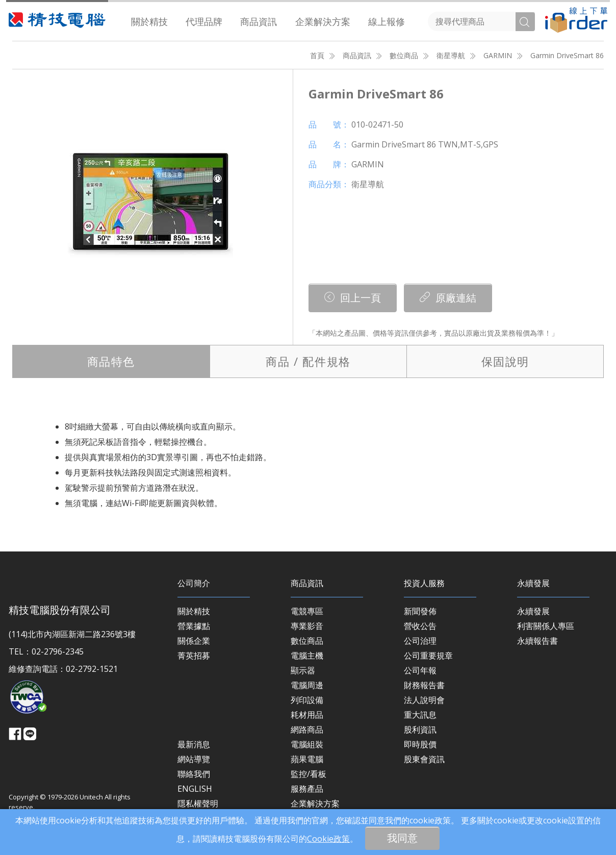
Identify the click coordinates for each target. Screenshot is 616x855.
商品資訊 (259, 21)
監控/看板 (309, 774)
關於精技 (149, 21)
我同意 (402, 838)
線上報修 (387, 21)
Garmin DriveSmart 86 (567, 55)
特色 (111, 361)
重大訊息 (420, 715)
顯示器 (303, 670)
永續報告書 (537, 641)
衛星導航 (451, 55)
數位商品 (404, 55)
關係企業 (194, 641)
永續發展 (533, 611)
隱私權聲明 (198, 803)
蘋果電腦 (307, 759)
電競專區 (307, 611)
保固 (505, 361)
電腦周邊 (307, 685)
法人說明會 (424, 700)
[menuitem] (150, 22)
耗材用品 (307, 715)
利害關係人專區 (546, 626)
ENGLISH (195, 789)
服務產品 (307, 789)
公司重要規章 (428, 656)
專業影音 (307, 626)
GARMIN (498, 55)
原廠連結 (448, 298)
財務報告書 (424, 685)
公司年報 (420, 670)
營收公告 (420, 626)
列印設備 (307, 700)
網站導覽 (194, 759)
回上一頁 (353, 298)
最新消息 (194, 744)
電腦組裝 (307, 744)
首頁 (317, 55)
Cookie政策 (328, 839)
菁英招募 (194, 656)
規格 (308, 361)
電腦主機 (307, 656)
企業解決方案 (323, 21)
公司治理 (420, 641)
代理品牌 (204, 21)
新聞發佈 (420, 611)
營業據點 (194, 626)
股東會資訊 (424, 759)
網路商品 (307, 730)
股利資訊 (420, 730)
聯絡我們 (194, 774)
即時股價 (420, 744)
